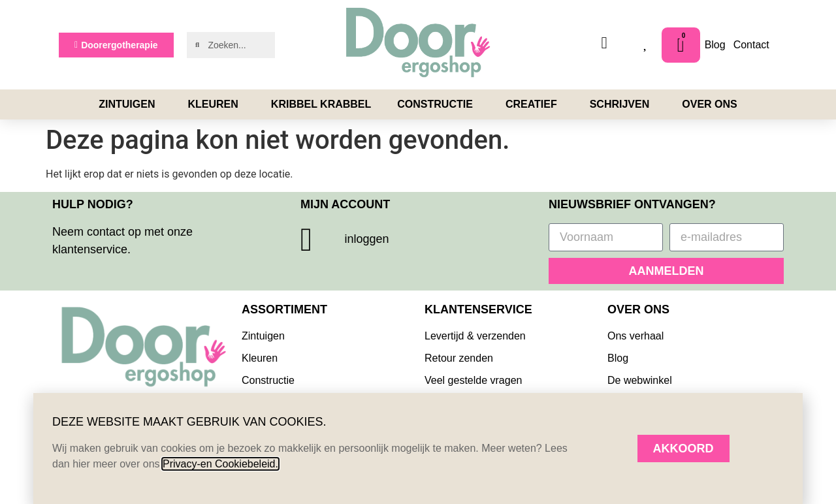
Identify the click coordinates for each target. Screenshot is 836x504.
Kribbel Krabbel (321, 104)
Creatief (535, 104)
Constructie (438, 104)
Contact (751, 45)
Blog (715, 45)
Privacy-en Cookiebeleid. (220, 464)
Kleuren (216, 104)
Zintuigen (130, 104)
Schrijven (623, 104)
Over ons (709, 104)
